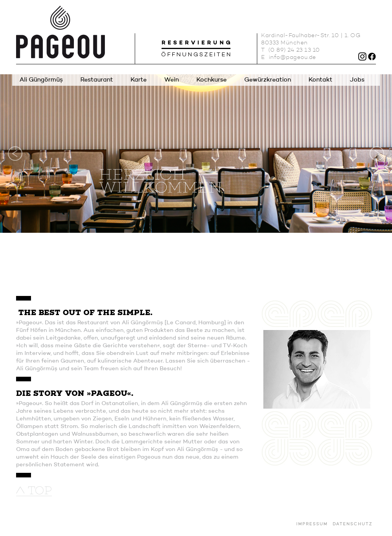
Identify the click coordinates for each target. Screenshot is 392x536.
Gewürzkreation (268, 80)
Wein (171, 80)
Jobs (357, 80)
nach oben (34, 491)
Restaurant (97, 80)
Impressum (312, 524)
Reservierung (196, 43)
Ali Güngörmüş (41, 80)
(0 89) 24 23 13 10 (294, 50)
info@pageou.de (292, 58)
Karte (139, 80)
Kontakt (320, 80)
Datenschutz (353, 524)
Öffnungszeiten (196, 53)
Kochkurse (212, 80)
